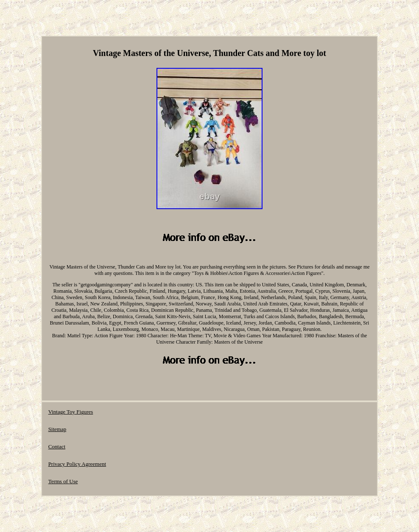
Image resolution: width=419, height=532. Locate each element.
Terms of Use (63, 481)
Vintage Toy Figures (71, 412)
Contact (57, 447)
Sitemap (57, 429)
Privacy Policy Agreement (77, 464)
